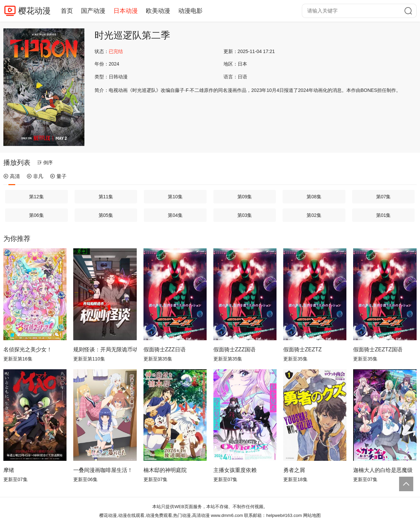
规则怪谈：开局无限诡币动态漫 (105, 349)
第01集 (384, 215)
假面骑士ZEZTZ (303, 349)
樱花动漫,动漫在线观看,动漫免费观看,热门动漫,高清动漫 (154, 515)
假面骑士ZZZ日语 (165, 349)
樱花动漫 (34, 11)
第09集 (245, 197)
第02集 (314, 215)
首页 (67, 11)
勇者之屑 (294, 470)
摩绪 (9, 470)
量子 (58, 176)
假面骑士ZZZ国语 (234, 349)
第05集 (106, 215)
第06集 (36, 215)
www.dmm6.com (227, 515)
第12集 (36, 197)
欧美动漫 (158, 11)
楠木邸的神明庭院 (165, 470)
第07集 (384, 197)
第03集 (245, 215)
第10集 (175, 197)
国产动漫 (93, 11)
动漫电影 (190, 11)
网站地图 (312, 515)
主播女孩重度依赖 (235, 470)
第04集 (175, 215)
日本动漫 (126, 11)
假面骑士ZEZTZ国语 (378, 349)
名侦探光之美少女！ (28, 349)
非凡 (35, 176)
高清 (12, 176)
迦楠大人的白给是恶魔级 (383, 470)
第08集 (314, 197)
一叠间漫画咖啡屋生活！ (103, 470)
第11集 (106, 197)
